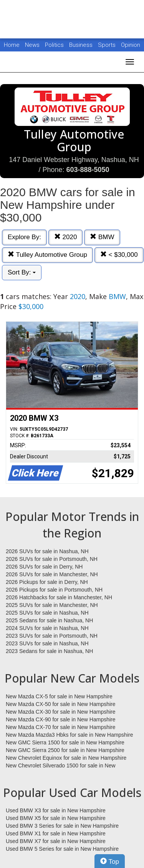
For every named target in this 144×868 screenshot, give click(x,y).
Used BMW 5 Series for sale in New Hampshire (62, 849)
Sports (108, 45)
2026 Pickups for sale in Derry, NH (47, 582)
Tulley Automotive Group (47, 255)
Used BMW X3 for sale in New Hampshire (56, 810)
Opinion (131, 45)
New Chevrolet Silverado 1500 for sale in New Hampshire (61, 766)
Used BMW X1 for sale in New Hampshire (56, 833)
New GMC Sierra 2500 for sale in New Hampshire (65, 750)
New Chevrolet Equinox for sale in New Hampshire (66, 758)
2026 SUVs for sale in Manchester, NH (52, 574)
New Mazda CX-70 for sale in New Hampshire (61, 727)
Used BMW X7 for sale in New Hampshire (56, 841)
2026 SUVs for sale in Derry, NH (44, 567)
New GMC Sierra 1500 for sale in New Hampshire (65, 742)
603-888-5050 (88, 170)
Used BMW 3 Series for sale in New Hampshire (62, 826)
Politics (54, 45)
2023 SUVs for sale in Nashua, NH (47, 643)
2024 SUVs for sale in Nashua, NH (47, 628)
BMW (102, 237)
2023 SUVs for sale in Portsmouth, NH (52, 636)
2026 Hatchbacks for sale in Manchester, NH (59, 597)
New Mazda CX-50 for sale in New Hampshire (61, 704)
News (32, 45)
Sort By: (22, 272)
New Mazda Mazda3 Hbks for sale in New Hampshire (69, 735)
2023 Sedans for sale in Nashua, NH (49, 651)
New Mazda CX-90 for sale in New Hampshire (61, 719)
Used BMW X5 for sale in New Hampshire (56, 818)
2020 (66, 237)
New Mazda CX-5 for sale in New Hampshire (59, 696)
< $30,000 (119, 255)
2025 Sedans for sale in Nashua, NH (49, 620)
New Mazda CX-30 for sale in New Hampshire (61, 712)
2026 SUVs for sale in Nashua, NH (47, 551)
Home (12, 45)
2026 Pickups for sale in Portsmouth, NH (54, 590)
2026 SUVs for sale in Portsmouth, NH (52, 559)
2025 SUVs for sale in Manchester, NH (52, 605)
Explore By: (24, 237)
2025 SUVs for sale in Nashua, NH (47, 613)
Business (82, 45)
